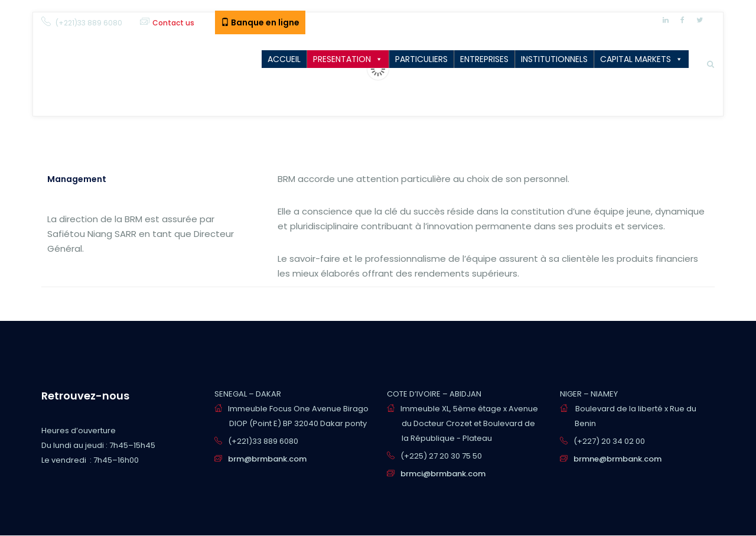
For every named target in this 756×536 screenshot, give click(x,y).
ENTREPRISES (484, 59)
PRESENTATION (342, 59)
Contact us (173, 23)
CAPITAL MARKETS (636, 59)
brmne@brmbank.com (617, 459)
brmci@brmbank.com (443, 474)
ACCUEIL (284, 59)
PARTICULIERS (421, 59)
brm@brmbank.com (267, 459)
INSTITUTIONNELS (554, 59)
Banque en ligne (260, 22)
